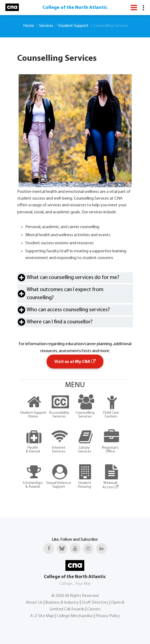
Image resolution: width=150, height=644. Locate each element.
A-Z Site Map (42, 616)
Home (29, 26)
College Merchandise (75, 616)
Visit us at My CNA (75, 362)
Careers (94, 609)
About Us (34, 603)
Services (46, 26)
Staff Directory (95, 603)
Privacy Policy (108, 616)
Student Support (73, 26)
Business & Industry (62, 603)
